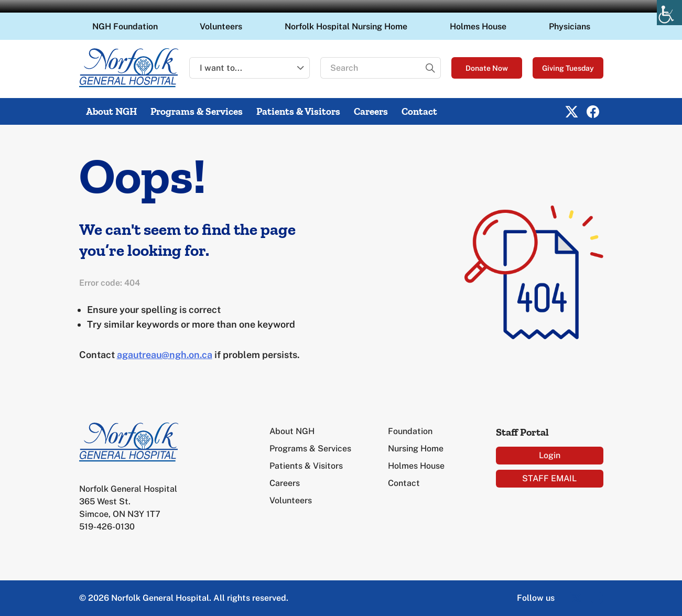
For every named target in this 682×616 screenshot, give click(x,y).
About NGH (111, 111)
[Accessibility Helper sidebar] (669, 13)
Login (550, 455)
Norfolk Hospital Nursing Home (346, 26)
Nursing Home (416, 449)
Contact (419, 111)
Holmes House (478, 26)
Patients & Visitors (298, 111)
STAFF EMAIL (549, 478)
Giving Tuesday (568, 68)
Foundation (410, 431)
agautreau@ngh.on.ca (165, 355)
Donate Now (487, 68)
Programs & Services (197, 111)
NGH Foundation (125, 26)
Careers (371, 111)
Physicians (570, 26)
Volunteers (221, 26)
